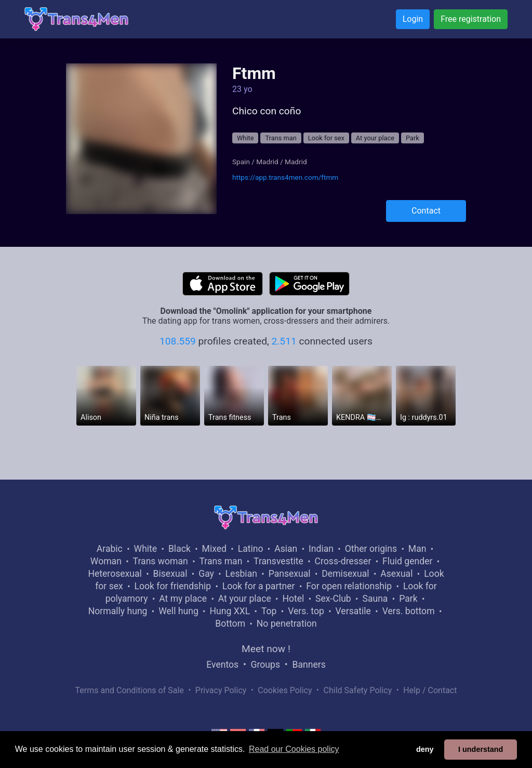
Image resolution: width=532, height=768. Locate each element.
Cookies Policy (285, 690)
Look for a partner (259, 586)
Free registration (471, 19)
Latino (251, 549)
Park (413, 138)
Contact (426, 211)
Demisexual (345, 574)
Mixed (214, 549)
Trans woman (161, 561)
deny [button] (425, 749)
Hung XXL (230, 611)
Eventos (222, 665)
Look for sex (326, 138)
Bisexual (170, 574)
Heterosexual (115, 574)
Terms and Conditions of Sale (130, 690)
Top (269, 611)
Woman (106, 561)
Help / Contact (430, 690)
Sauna (375, 599)
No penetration (287, 624)
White (245, 138)
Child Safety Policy (358, 690)
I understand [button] (481, 749)
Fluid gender (407, 561)
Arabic (110, 549)
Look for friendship (172, 586)
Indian (321, 549)
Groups (265, 665)
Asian (286, 549)
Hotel (293, 599)
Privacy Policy (221, 690)
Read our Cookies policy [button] (294, 749)
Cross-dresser (343, 561)
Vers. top (306, 611)
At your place (375, 138)
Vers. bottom (409, 611)
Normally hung (118, 611)
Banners (309, 665)
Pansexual (290, 574)
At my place (183, 599)
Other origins (371, 549)
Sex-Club (333, 599)
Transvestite (278, 561)
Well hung (178, 611)
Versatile (353, 611)
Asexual (396, 574)
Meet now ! (266, 649)
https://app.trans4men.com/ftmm (285, 177)
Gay (206, 574)
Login (413, 19)
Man (417, 549)
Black (179, 549)
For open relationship (349, 586)
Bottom (230, 624)
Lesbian (241, 574)
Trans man (281, 138)
